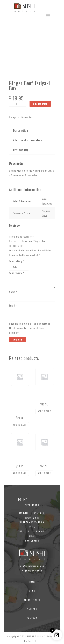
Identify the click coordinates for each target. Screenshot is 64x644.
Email (13, 305)
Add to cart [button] (20, 424)
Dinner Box (27, 117)
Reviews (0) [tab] (20, 150)
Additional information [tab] (28, 140)
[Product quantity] (18, 104)
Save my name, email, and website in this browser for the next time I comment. (30, 327)
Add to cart (40, 104)
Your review (17, 272)
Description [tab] (21, 130)
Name (13, 291)
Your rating (16, 261)
